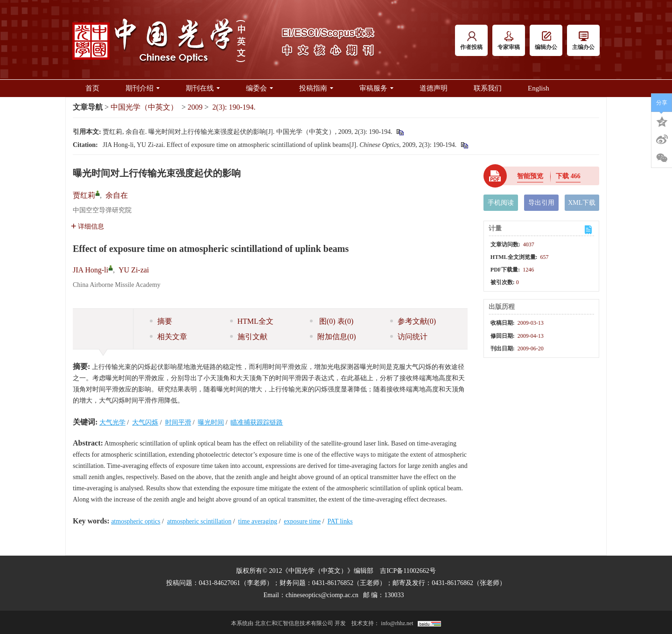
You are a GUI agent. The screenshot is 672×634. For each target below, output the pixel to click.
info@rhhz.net (397, 623)
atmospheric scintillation (199, 521)
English (539, 88)
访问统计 (409, 337)
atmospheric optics (136, 521)
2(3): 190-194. (234, 107)
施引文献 (249, 337)
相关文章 (168, 337)
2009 (195, 107)
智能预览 (530, 176)
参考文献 (413, 321)
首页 (92, 88)
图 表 (332, 321)
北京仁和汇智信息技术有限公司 (294, 623)
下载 (568, 176)
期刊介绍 (143, 88)
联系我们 (488, 88)
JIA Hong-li (91, 270)
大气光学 (112, 422)
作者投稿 (471, 41)
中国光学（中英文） (144, 107)
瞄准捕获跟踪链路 (257, 422)
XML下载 (582, 203)
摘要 (161, 321)
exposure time (302, 521)
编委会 (259, 88)
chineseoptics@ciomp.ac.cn (322, 595)
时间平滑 (178, 422)
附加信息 (333, 337)
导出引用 (541, 203)
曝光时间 (211, 422)
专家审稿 (509, 41)
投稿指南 (316, 88)
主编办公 (583, 41)
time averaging (258, 521)
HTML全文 (252, 321)
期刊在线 (203, 88)
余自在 (117, 195)
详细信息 (87, 226)
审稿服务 (376, 88)
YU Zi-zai (134, 270)
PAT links (340, 521)
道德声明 (434, 88)
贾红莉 (84, 195)
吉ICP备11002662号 (408, 571)
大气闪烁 (145, 422)
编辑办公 (546, 41)
